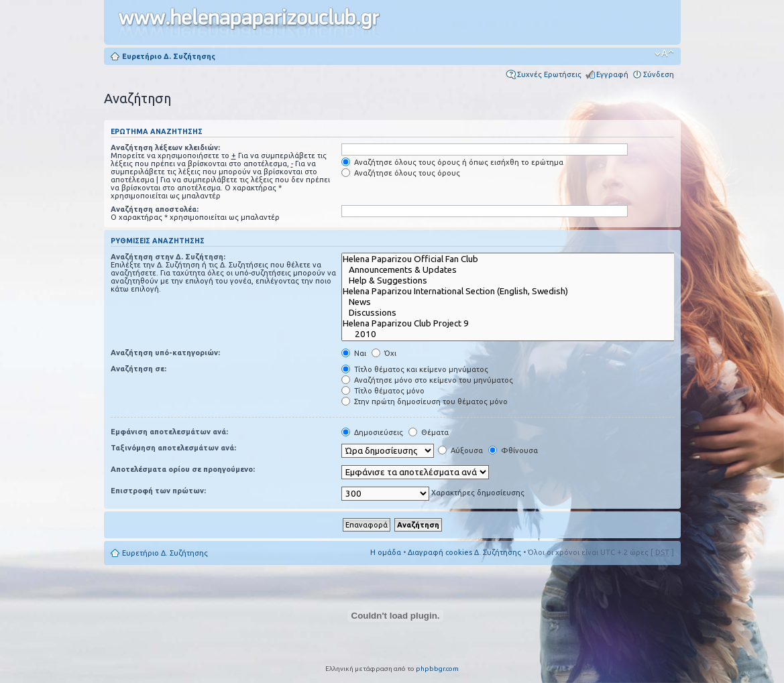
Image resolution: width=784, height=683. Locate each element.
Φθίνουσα (513, 450)
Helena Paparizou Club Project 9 (518, 324)
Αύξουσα (460, 450)
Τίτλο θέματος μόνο (383, 391)
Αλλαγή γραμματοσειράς (664, 54)
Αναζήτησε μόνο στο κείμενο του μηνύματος (427, 380)
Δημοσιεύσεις (372, 432)
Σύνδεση (659, 74)
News (518, 302)
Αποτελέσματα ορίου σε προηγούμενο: (183, 469)
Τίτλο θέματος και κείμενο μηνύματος (415, 369)
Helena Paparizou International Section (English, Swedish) (518, 292)
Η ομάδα (386, 552)
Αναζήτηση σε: (138, 369)
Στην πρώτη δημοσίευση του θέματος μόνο (425, 401)
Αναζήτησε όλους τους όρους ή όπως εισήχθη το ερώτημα (452, 162)
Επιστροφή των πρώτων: (158, 491)
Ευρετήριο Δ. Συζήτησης (169, 56)
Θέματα (429, 432)
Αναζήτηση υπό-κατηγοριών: (165, 353)
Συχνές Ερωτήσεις (549, 74)
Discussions (518, 313)
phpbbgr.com (437, 669)
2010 (518, 334)
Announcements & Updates (518, 270)
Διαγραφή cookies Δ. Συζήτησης (464, 552)
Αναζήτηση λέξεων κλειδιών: (165, 147)
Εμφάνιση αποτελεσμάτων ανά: (169, 432)
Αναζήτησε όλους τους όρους (401, 173)
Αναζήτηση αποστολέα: (155, 209)
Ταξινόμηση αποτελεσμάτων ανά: (173, 448)
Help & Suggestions (518, 281)
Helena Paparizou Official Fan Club (518, 259)
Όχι (384, 353)
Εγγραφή (612, 74)
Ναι (354, 353)
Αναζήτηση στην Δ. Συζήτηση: (168, 257)
